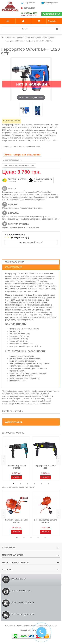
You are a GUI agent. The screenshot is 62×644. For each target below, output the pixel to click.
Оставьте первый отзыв (31, 242)
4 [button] (35, 484)
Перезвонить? (52, 14)
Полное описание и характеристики (22, 147)
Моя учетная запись (13, 555)
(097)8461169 (28, 3)
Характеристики (13, 267)
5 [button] (42, 484)
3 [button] (27, 484)
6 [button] (49, 484)
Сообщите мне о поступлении (19, 165)
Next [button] (58, 460)
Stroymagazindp (50, 3)
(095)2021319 (28, 8)
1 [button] (13, 484)
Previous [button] (4, 460)
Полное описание (14, 262)
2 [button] (20, 484)
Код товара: (9, 121)
